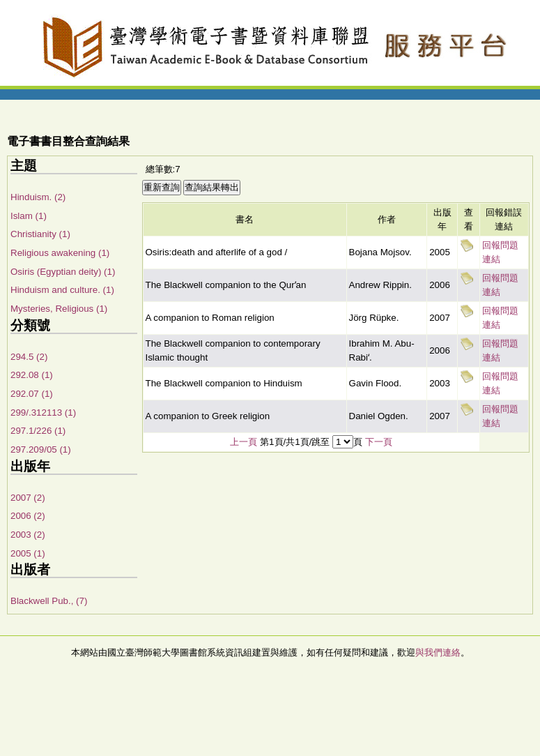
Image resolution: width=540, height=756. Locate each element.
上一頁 (244, 442)
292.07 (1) (32, 394)
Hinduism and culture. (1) (62, 290)
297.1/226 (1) (38, 431)
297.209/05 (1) (41, 449)
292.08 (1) (32, 375)
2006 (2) (28, 516)
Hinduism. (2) (38, 197)
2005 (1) (28, 553)
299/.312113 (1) (43, 413)
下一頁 (379, 442)
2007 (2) (28, 498)
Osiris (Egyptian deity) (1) (63, 272)
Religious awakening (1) (60, 253)
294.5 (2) (29, 357)
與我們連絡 (438, 652)
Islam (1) (29, 216)
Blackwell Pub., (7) (49, 601)
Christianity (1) (40, 234)
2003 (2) (28, 535)
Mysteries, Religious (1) (59, 309)
